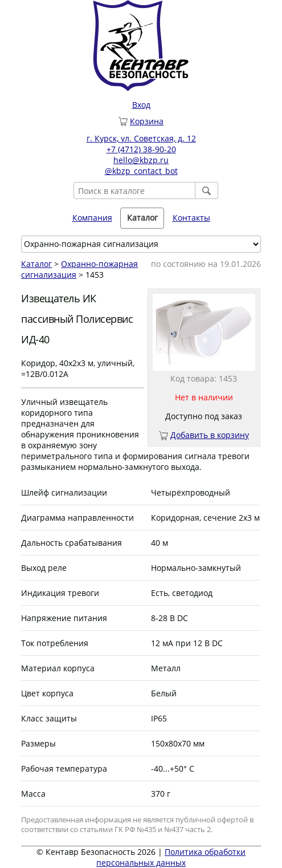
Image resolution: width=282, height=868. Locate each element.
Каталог (142, 218)
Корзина (147, 121)
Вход (141, 105)
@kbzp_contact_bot (141, 171)
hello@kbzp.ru (141, 160)
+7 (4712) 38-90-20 (141, 149)
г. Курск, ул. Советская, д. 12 (141, 138)
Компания (92, 218)
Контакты (191, 218)
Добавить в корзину (210, 435)
